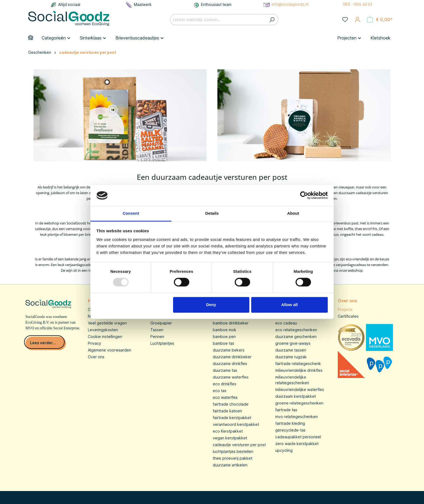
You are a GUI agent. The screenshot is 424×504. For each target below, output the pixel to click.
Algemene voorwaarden (110, 350)
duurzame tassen (291, 350)
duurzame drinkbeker (232, 357)
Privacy (95, 343)
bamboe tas (223, 343)
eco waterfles (225, 397)
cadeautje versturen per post (239, 445)
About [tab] (293, 213)
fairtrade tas (286, 410)
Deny (211, 305)
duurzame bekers (229, 350)
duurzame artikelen (230, 465)
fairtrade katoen (227, 411)
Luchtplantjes (162, 343)
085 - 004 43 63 (358, 4)
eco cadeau (286, 323)
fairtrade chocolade (231, 404)
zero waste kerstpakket (297, 444)
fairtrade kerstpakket (232, 418)
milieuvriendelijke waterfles (300, 389)
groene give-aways (293, 343)
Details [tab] (212, 213)
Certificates (348, 316)
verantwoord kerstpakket (236, 424)
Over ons (96, 357)
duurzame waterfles (231, 377)
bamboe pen (224, 336)
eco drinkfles (225, 384)
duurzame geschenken (296, 336)
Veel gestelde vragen (107, 323)
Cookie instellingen (105, 336)
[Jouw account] (357, 19)
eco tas (220, 391)
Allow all (289, 305)
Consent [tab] (131, 213)
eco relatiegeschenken (296, 330)
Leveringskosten (103, 330)
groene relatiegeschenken (299, 403)
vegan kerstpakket (230, 438)
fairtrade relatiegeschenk (298, 364)
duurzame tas (225, 370)
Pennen (157, 336)
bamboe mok (225, 330)
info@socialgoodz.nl (285, 4)
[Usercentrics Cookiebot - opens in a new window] (304, 195)
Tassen (157, 330)
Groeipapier (161, 323)
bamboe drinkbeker (231, 323)
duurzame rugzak (291, 357)
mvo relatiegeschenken (297, 417)
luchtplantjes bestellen (233, 451)
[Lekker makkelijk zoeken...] (218, 20)
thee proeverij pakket (233, 458)
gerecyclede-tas (290, 430)
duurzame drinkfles (230, 364)
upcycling (284, 450)
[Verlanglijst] (345, 19)
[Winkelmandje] (380, 19)
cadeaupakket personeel (298, 437)
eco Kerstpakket (228, 431)
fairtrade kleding (290, 423)
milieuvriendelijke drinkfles (299, 370)
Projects (345, 309)
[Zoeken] (272, 20)
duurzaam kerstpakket (296, 396)
